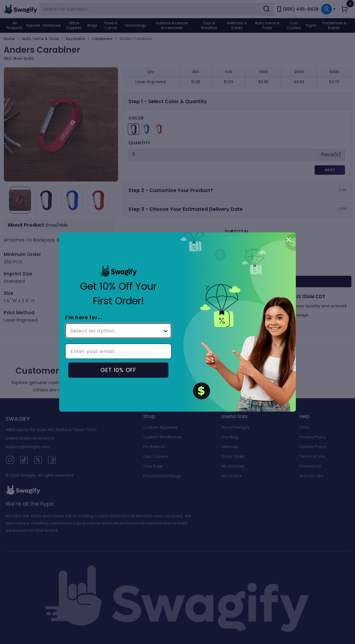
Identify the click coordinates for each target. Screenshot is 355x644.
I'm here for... (84, 317)
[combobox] (117, 331)
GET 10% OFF (118, 370)
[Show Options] (166, 331)
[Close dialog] (289, 240)
